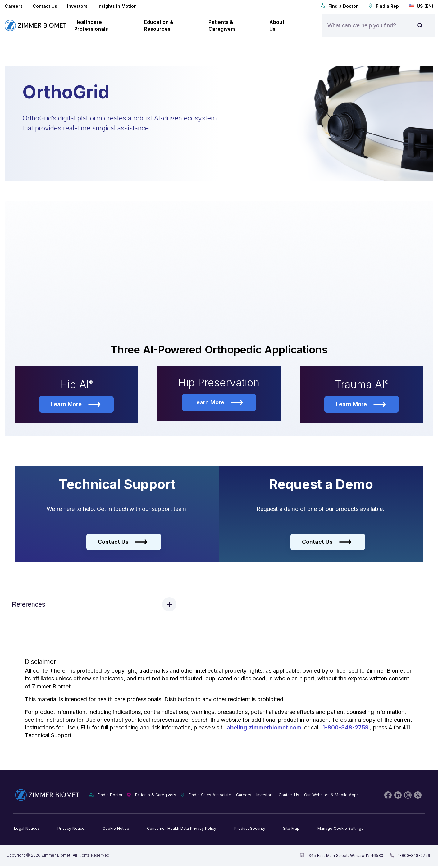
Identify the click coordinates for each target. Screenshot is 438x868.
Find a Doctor (339, 6)
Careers (14, 6)
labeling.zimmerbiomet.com (263, 728)
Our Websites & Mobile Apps (331, 795)
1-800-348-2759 (346, 728)
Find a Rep (383, 6)
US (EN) (421, 6)
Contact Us (45, 6)
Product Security (250, 829)
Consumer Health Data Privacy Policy (182, 829)
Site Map (291, 829)
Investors (77, 6)
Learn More (76, 405)
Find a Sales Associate (210, 795)
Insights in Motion (117, 6)
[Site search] (420, 26)
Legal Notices (27, 829)
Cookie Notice (116, 829)
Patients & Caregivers (156, 795)
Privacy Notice (71, 829)
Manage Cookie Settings (340, 829)
